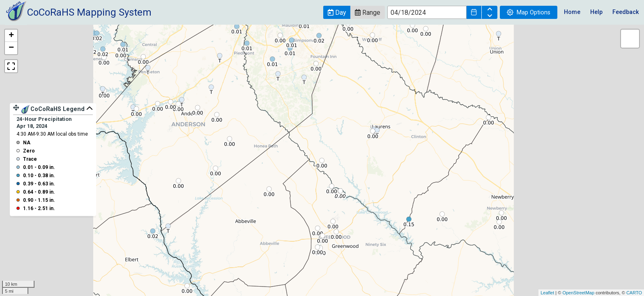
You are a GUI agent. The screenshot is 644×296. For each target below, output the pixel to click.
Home (572, 12)
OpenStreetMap (578, 293)
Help (596, 12)
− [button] (11, 48)
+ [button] (11, 36)
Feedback (626, 12)
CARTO (634, 293)
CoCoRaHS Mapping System (89, 12)
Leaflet (547, 293)
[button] (337, 12)
